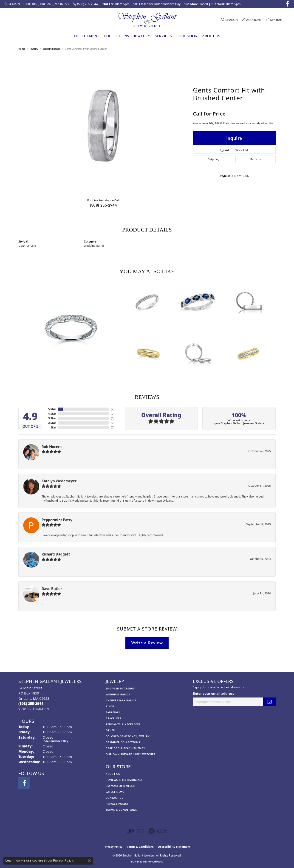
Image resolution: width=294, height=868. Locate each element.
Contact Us (114, 798)
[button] (229, 20)
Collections (116, 36)
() (113, 409)
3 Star (52, 418)
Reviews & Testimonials (124, 780)
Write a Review (147, 643)
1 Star (52, 427)
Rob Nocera (52, 447)
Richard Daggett (56, 554)
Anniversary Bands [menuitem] (121, 700)
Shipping (214, 159)
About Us (211, 36)
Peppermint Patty (57, 520)
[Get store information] (34, 709)
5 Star (52, 409)
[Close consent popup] (89, 861)
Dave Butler (52, 589)
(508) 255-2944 (103, 205)
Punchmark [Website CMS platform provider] (155, 862)
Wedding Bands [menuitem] (118, 694)
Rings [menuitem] (110, 706)
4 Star (52, 414)
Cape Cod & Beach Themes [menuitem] (125, 748)
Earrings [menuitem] (113, 712)
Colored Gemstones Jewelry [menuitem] (128, 736)
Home (22, 49)
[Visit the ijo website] (136, 831)
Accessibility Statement (174, 847)
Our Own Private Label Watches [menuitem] (130, 754)
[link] (37, 4)
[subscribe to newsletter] (269, 702)
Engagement (86, 36)
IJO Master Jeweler (120, 786)
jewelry (34, 49)
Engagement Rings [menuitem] (120, 688)
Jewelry (142, 36)
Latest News (115, 792)
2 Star (52, 423)
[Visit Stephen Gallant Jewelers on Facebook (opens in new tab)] (288, 4)
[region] (103, 126)
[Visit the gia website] (158, 831)
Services (163, 36)
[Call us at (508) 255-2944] (31, 703)
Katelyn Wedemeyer (59, 481)
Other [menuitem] (110, 730)
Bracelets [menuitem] (113, 718)
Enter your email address (213, 693)
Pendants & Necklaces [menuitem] (123, 724)
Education (187, 36)
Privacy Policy (117, 804)
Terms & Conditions (121, 810)
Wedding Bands (52, 49)
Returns (256, 159)
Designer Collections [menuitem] (123, 742)
